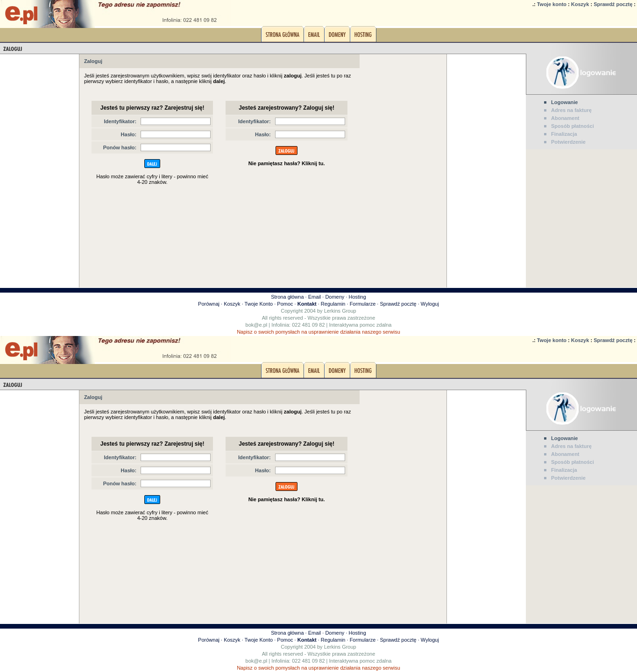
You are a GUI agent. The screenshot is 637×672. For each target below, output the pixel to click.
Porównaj (209, 304)
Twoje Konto (259, 304)
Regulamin (333, 304)
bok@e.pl (257, 325)
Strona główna (287, 297)
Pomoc (285, 304)
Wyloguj (430, 304)
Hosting (357, 297)
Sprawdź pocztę (613, 4)
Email (315, 297)
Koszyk (580, 4)
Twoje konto (552, 4)
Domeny (335, 297)
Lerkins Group (340, 311)
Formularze (363, 304)
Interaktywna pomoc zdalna (361, 325)
